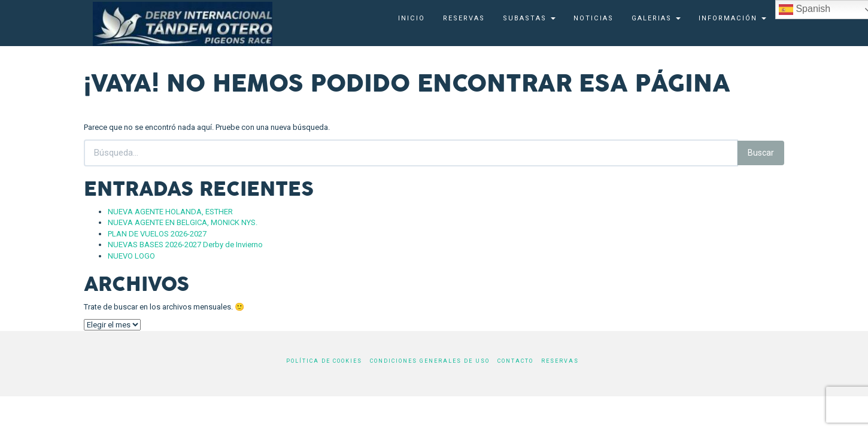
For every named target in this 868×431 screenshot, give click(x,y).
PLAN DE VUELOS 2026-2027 (157, 234)
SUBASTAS (529, 18)
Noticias (594, 18)
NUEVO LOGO (131, 256)
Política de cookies (324, 361)
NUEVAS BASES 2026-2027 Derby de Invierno (185, 245)
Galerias (656, 18)
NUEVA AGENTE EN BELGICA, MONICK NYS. (183, 222)
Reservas (464, 18)
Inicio (412, 18)
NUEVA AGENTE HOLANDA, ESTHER (170, 212)
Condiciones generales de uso (430, 361)
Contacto (515, 361)
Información (732, 18)
